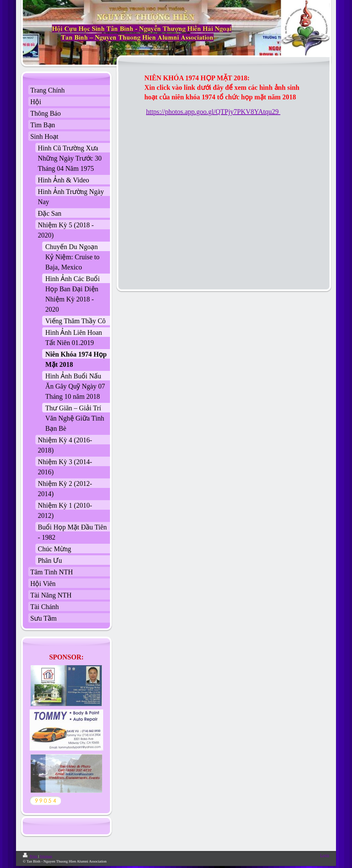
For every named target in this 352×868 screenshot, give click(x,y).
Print (30, 856)
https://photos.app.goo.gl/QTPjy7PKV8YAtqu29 (213, 112)
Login (325, 855)
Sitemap (46, 856)
